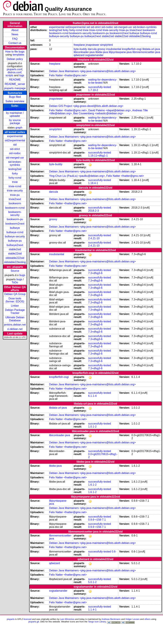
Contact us (15, 43)
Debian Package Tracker (15, 311)
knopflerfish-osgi (132, 49)
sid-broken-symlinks (15, 163)
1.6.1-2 (92, 485)
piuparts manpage (15, 88)
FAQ (15, 39)
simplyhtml (106, 45)
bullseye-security (15, 236)
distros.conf (14, 72)
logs (22, 75)
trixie (15, 182)
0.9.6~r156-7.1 (97, 520)
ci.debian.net (15, 329)
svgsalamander (94, 55)
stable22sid (15, 254)
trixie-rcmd (15, 186)
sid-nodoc (15, 153)
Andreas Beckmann (111, 619)
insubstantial (114, 49)
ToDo (15, 282)
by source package (15, 122)
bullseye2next (15, 245)
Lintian (15, 306)
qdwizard (79, 55)
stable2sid (15, 249)
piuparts (11, 619)
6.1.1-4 (92, 396)
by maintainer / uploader (15, 114)
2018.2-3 (93, 211)
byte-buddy (80, 49)
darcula (92, 49)
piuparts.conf (14, 69)
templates (18, 55)
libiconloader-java (84, 52)
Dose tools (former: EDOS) (15, 300)
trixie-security (15, 191)
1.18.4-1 (93, 183)
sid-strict (15, 149)
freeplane (79, 45)
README (15, 80)
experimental (15, 136)
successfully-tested (100, 87)
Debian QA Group (15, 294)
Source (15, 271)
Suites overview (15, 101)
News (15, 34)
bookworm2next (15, 224)
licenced (27, 619)
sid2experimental (15, 140)
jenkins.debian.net (15, 325)
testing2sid (15, 169)
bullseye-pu (15, 241)
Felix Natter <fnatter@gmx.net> (68, 75)
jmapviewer (92, 45)
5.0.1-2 (92, 582)
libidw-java (102, 52)
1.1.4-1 (92, 610)
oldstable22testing (15, 262)
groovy (101, 49)
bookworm (15, 203)
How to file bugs (15, 52)
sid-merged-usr (15, 158)
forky (15, 173)
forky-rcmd (15, 178)
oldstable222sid (15, 109)
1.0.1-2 (92, 427)
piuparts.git (34, 622)
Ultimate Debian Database (15, 319)
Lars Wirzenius (67, 619)
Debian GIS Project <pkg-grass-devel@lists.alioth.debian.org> (86, 106)
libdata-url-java (151, 49)
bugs (22, 275)
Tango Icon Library (97, 622)
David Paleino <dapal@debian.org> (110, 110)
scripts (9, 75)
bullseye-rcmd (15, 232)
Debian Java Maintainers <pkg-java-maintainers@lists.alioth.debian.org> (92, 71)
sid (15, 145)
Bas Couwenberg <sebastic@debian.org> (98, 113)
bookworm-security (15, 214)
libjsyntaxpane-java (120, 52)
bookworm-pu (15, 219)
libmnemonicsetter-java (146, 52)
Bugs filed (15, 97)
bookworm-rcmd (15, 208)
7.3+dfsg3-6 (95, 273)
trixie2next (15, 199)
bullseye (15, 228)
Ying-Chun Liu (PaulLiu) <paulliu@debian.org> (77, 176)
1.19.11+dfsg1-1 (98, 156)
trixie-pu (15, 195)
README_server (15, 84)
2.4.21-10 (94, 238)
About (15, 30)
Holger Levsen (132, 619)
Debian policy (15, 59)
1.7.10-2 (93, 90)
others (147, 619)
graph (19, 128)
